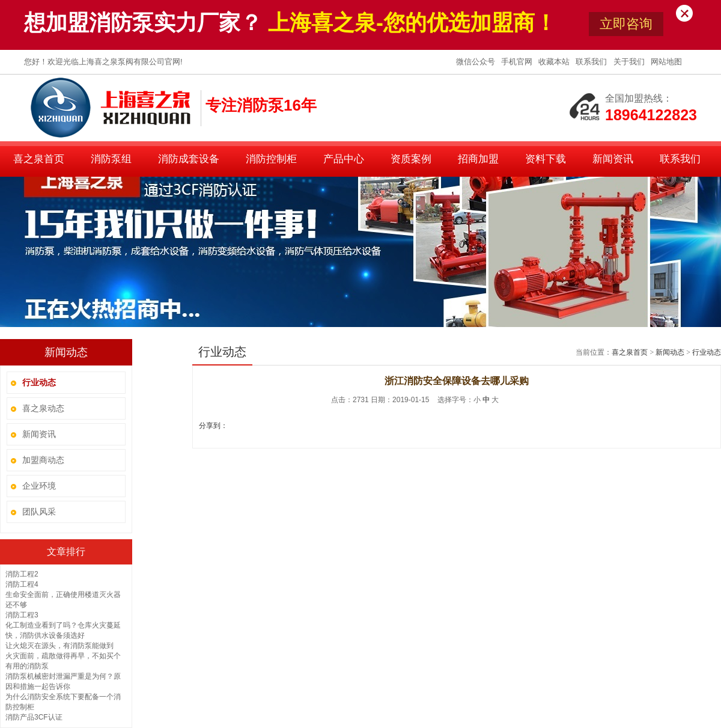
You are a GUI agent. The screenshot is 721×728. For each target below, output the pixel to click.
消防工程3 (22, 615)
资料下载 (546, 159)
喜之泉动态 (43, 408)
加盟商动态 (43, 460)
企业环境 (39, 486)
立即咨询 (626, 24)
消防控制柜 (271, 159)
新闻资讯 (613, 159)
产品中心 (344, 159)
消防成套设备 (189, 159)
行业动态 (707, 352)
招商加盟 (478, 159)
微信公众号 (477, 62)
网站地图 (666, 62)
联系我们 (592, 62)
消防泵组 (111, 159)
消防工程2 (22, 574)
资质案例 (411, 159)
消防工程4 (22, 584)
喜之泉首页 (39, 159)
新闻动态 (670, 352)
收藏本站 (555, 62)
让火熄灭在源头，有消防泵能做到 (59, 646)
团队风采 (39, 512)
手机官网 (518, 62)
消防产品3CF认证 (34, 717)
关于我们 (630, 62)
